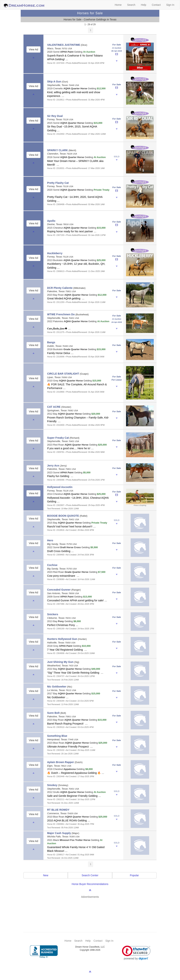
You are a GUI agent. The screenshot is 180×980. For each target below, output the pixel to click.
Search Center (90, 875)
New (46, 875)
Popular (134, 875)
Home (118, 5)
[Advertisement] (92, 910)
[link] (136, 953)
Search (131, 5)
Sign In (170, 5)
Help (144, 5)
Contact (156, 5)
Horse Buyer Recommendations (90, 884)
